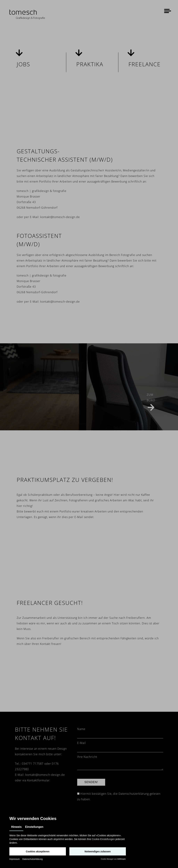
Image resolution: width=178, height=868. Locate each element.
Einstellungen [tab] (34, 827)
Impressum (15, 859)
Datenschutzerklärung (32, 859)
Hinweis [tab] (16, 827)
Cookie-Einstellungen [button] (103, 839)
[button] (38, 851)
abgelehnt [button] (59, 839)
